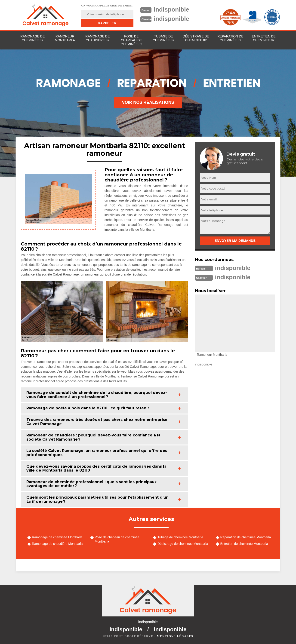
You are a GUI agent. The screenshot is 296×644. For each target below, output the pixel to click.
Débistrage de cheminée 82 (196, 38)
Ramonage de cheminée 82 (32, 38)
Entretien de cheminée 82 (264, 38)
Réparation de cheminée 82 (230, 38)
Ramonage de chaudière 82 (97, 38)
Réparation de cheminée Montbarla (246, 537)
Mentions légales (175, 636)
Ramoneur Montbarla (65, 38)
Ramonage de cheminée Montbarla (57, 537)
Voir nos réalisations (148, 102)
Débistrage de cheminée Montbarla (183, 544)
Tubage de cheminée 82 (164, 38)
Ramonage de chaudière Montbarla (57, 544)
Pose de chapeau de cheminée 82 (131, 40)
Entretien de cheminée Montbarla (244, 544)
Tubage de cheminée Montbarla (180, 537)
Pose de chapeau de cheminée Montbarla (117, 539)
